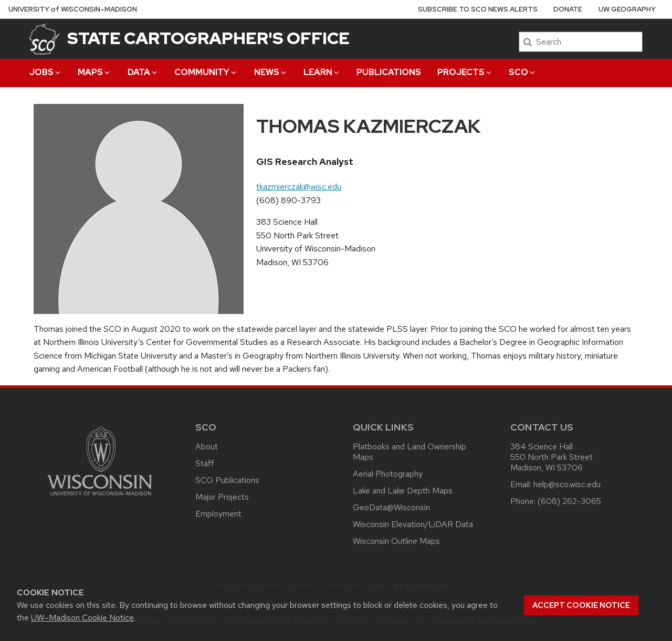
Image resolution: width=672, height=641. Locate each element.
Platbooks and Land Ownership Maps (409, 452)
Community (206, 72)
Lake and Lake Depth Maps (403, 491)
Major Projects (222, 497)
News (271, 72)
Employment (218, 514)
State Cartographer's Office (208, 38)
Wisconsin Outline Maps (396, 541)
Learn (322, 72)
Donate (568, 9)
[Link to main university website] (100, 497)
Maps (94, 72)
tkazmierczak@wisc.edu (299, 187)
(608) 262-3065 (569, 501)
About (207, 446)
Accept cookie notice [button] (581, 605)
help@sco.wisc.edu (567, 484)
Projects (465, 72)
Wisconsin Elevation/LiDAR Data (413, 524)
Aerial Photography (388, 474)
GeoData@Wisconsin (391, 507)
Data (143, 72)
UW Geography (627, 9)
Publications (389, 72)
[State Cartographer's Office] (45, 39)
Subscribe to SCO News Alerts (478, 9)
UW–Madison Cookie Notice (82, 618)
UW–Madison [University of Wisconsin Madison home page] (73, 9)
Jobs (46, 72)
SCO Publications (227, 480)
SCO (523, 72)
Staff (205, 463)
